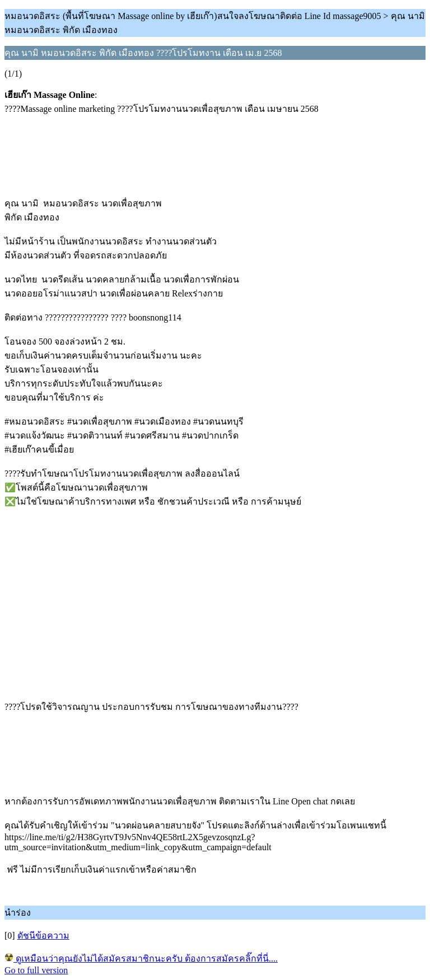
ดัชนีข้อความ (43, 936)
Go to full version (36, 970)
